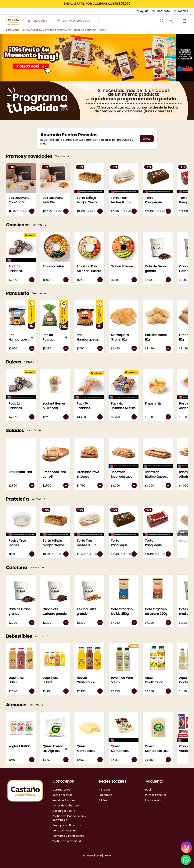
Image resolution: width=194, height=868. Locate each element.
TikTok (103, 800)
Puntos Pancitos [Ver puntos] (156, 795)
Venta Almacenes (64, 830)
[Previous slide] (2, 58)
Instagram (106, 790)
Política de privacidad (67, 841)
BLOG (103, 30)
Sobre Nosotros (62, 795)
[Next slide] (192, 58)
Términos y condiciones (68, 836)
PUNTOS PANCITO (85, 30)
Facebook (105, 795)
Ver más (62, 156)
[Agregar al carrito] (32, 211)
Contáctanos (61, 790)
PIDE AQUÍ (12, 30)
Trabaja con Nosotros (67, 825)
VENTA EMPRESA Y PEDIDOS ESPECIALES (46, 30)
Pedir (149, 790)
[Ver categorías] (37, 21)
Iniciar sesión (154, 800)
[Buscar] (162, 21)
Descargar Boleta (64, 811)
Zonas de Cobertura (66, 805)
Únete (147, 139)
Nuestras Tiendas (64, 800)
